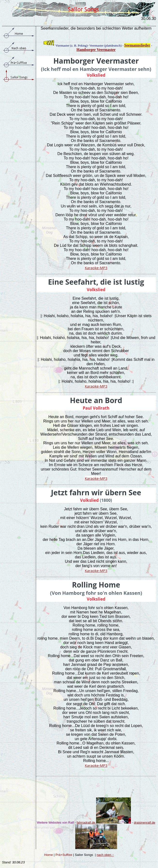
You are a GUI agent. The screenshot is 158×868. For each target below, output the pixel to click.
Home (49, 855)
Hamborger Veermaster (96, 50)
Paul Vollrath (96, 408)
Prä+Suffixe (64, 855)
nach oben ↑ (105, 855)
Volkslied (96, 75)
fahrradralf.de (104, 823)
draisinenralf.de (145, 823)
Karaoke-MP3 (96, 268)
